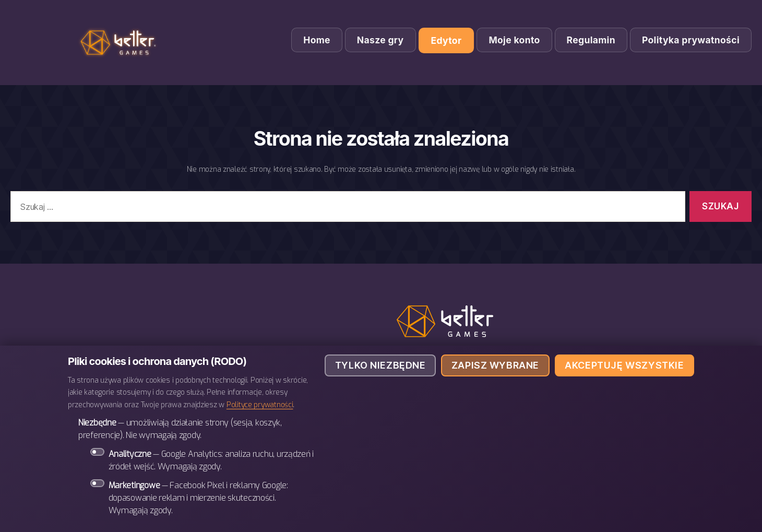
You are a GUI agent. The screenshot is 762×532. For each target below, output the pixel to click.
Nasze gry (380, 40)
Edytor (447, 40)
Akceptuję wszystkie (624, 365)
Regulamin (591, 40)
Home (317, 40)
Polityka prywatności (691, 40)
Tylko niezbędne (380, 365)
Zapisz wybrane (495, 365)
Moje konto (514, 40)
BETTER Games (120, 43)
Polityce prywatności (260, 405)
